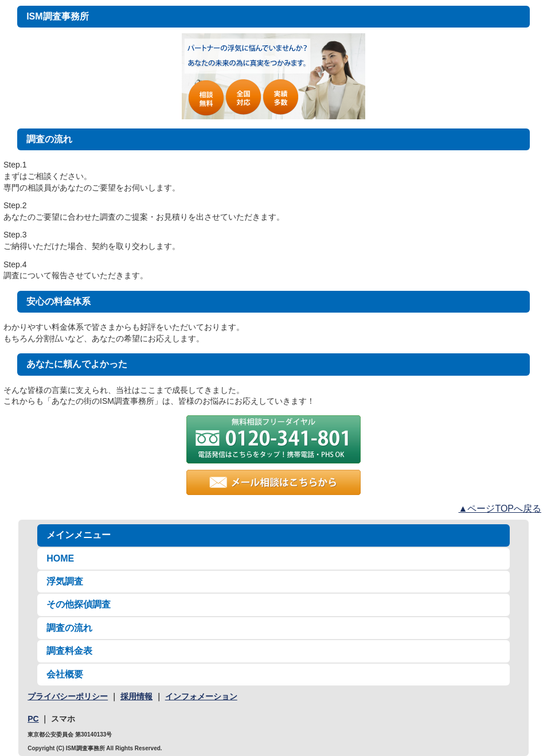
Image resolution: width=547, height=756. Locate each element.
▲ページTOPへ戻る (500, 508)
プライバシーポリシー (68, 696)
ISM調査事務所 (57, 16)
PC (33, 719)
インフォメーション (201, 696)
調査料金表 (69, 651)
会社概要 (65, 674)
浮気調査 (65, 581)
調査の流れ (69, 628)
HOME (60, 558)
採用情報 (136, 696)
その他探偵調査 (79, 604)
